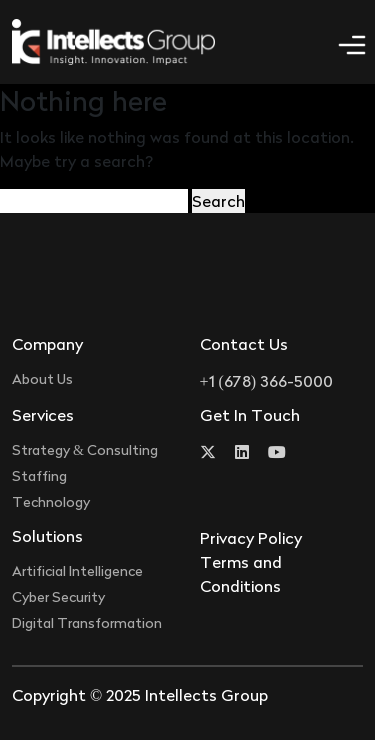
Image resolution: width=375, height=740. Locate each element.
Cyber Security (58, 596)
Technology (51, 501)
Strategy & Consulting (85, 449)
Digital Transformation (87, 622)
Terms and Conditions (241, 574)
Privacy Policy (251, 538)
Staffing (39, 475)
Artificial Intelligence (77, 570)
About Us (42, 378)
